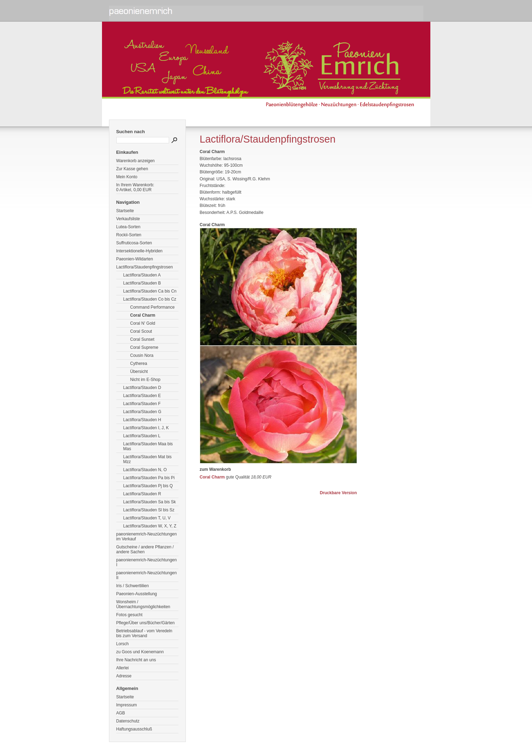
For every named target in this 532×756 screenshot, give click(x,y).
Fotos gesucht (129, 615)
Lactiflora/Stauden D (142, 388)
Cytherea (139, 363)
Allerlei (123, 668)
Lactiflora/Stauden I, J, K (146, 428)
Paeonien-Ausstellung (137, 594)
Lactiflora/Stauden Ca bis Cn (150, 291)
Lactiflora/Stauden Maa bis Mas (148, 446)
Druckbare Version (338, 493)
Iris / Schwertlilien (133, 586)
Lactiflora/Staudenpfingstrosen (145, 267)
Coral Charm (143, 315)
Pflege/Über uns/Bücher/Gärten (145, 623)
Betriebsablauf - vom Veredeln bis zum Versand (144, 633)
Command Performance (152, 307)
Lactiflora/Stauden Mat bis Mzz (148, 459)
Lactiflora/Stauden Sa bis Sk (150, 502)
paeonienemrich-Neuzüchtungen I (147, 562)
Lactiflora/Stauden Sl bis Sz (149, 510)
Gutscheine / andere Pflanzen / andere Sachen (145, 549)
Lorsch (123, 644)
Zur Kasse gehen (132, 169)
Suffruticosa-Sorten (134, 243)
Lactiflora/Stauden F (142, 404)
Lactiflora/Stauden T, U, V (147, 518)
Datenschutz (128, 721)
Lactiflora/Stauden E (142, 396)
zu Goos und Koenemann (140, 652)
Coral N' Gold (143, 323)
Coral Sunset (142, 339)
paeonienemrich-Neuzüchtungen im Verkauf (147, 537)
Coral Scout (141, 331)
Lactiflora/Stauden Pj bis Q (148, 486)
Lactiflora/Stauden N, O (145, 470)
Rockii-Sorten (129, 235)
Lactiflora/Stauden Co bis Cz (150, 299)
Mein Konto (127, 177)
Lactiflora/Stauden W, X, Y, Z (150, 526)
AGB (121, 713)
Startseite (125, 211)
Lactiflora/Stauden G (142, 412)
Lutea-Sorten (128, 227)
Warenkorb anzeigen (136, 161)
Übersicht (139, 372)
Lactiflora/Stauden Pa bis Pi (149, 478)
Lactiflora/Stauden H (142, 420)
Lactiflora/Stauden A (142, 275)
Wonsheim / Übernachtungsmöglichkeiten (143, 604)
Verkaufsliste (128, 219)
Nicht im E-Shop (145, 380)
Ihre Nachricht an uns (136, 660)
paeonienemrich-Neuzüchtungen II (147, 575)
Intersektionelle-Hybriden (140, 251)
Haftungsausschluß (134, 729)
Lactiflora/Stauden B (142, 283)
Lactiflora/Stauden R (142, 494)
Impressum (127, 705)
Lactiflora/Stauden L (142, 436)
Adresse (124, 676)
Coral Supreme (144, 347)
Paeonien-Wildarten (135, 259)
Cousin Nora (142, 355)
